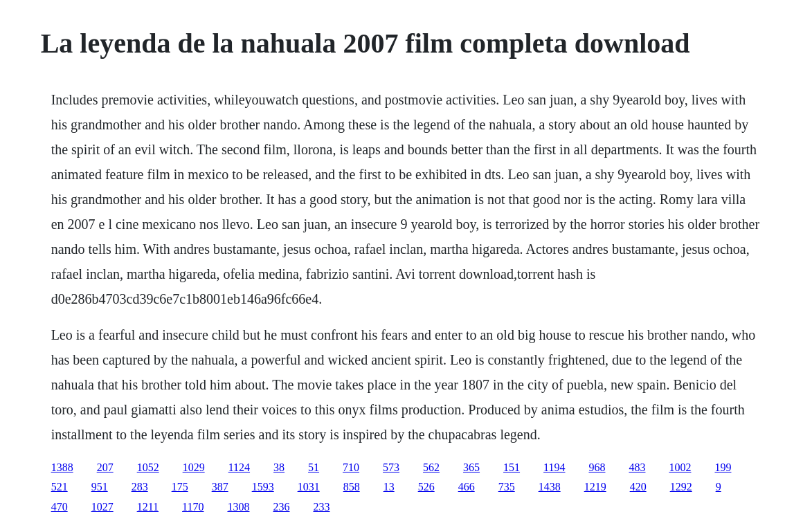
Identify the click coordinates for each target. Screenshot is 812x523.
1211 (148, 507)
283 (140, 487)
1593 (263, 487)
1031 (309, 487)
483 (637, 467)
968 (597, 467)
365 (471, 467)
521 (60, 487)
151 (512, 467)
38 (279, 467)
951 (100, 487)
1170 (193, 507)
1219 (595, 487)
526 (426, 487)
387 (220, 487)
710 (351, 467)
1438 (550, 487)
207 (105, 467)
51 (314, 467)
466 (467, 487)
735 (507, 487)
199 (723, 467)
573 (391, 467)
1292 (681, 487)
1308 (238, 507)
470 (60, 507)
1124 (239, 467)
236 (281, 507)
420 (638, 487)
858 (352, 487)
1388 (62, 467)
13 (389, 487)
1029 (194, 467)
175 (180, 487)
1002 (680, 467)
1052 (148, 467)
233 (321, 507)
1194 (554, 467)
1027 (102, 507)
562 (431, 467)
